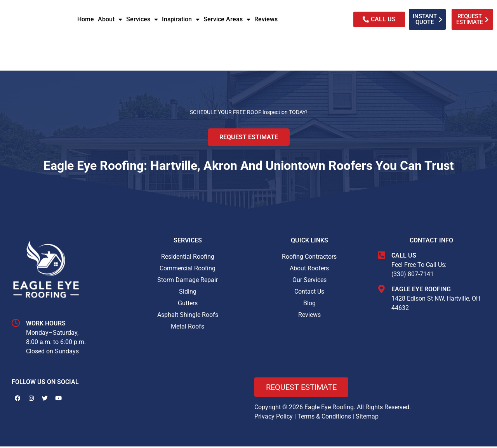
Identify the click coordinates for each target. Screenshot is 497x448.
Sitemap (367, 418)
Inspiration (181, 19)
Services (142, 19)
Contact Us (309, 293)
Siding (188, 293)
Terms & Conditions (324, 418)
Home (86, 19)
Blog (309, 305)
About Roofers (309, 270)
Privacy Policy (274, 418)
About (110, 19)
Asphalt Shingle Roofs (188, 317)
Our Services (309, 282)
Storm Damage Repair (188, 282)
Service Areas (227, 19)
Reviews (266, 19)
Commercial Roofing (188, 270)
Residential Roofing (188, 259)
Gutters (188, 305)
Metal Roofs (188, 328)
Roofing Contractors (309, 259)
